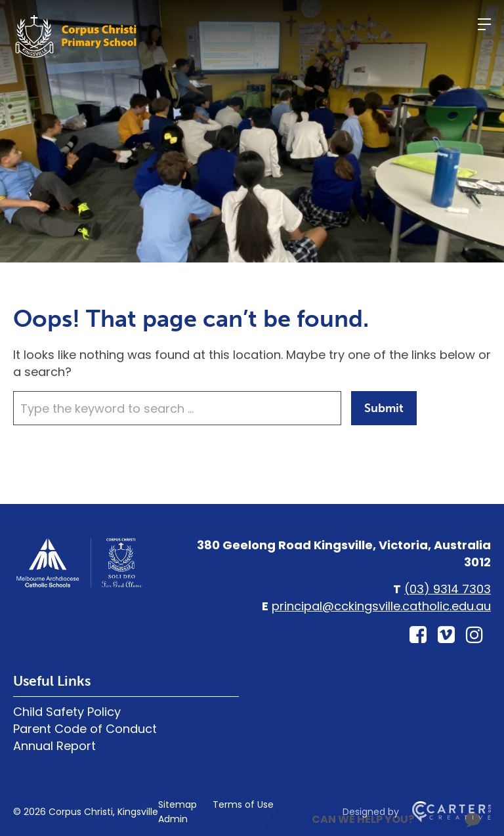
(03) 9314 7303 (448, 589)
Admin (173, 819)
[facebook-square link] (418, 635)
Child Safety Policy (67, 712)
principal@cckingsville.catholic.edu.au (381, 606)
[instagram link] (474, 635)
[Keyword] (177, 408)
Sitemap (178, 805)
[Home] (79, 586)
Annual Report (54, 746)
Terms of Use (243, 805)
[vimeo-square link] (446, 635)
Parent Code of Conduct (85, 729)
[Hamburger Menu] (484, 24)
